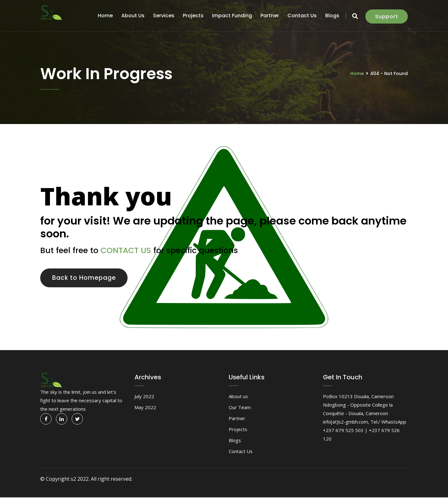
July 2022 (144, 397)
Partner (270, 16)
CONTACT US (126, 250)
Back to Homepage (86, 278)
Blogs (332, 16)
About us (133, 16)
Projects (193, 16)
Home (105, 16)
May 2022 (145, 408)
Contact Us (302, 16)
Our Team (240, 408)
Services (164, 16)
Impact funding (232, 16)
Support (387, 16)
